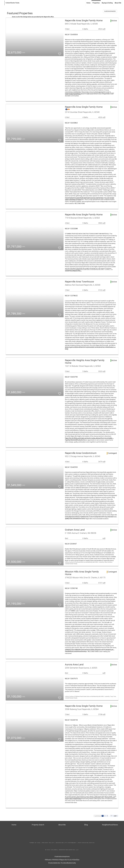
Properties (96, 3)
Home (88, 3)
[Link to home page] (2, 3)
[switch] (60, 53)
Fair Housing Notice (86, 843)
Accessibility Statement (66, 843)
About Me (118, 3)
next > (116, 816)
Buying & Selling (107, 3)
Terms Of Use (35, 843)
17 (111, 816)
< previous (98, 816)
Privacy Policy (48, 843)
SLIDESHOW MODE (110, 11)
